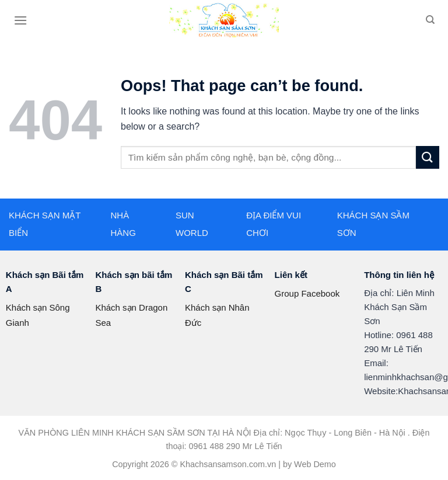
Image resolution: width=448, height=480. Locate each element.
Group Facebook (307, 293)
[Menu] (20, 20)
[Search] (430, 20)
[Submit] (428, 157)
